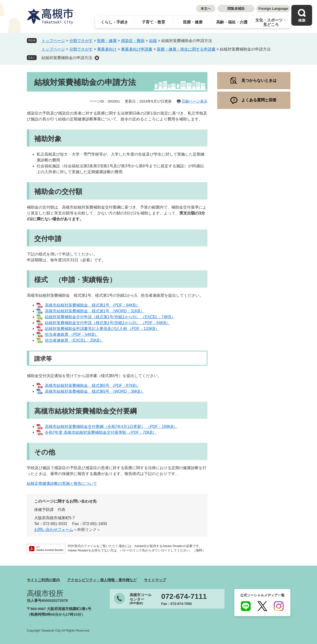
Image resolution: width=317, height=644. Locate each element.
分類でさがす (81, 41)
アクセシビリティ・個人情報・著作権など (102, 580)
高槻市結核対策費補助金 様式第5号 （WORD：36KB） (95, 391)
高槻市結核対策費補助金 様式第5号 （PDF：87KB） (92, 385)
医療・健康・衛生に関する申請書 (186, 49)
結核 (153, 41)
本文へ (206, 9)
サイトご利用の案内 (43, 580)
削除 (97, 58)
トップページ (53, 41)
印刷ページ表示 (195, 101)
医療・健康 (193, 22)
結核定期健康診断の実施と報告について (62, 483)
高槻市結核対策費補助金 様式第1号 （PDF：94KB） (92, 305)
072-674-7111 (184, 596)
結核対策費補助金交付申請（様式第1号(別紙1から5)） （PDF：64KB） (107, 323)
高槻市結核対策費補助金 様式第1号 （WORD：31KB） (95, 311)
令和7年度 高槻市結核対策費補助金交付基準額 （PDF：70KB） (101, 432)
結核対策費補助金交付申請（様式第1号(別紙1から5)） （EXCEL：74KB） (110, 317)
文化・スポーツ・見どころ (271, 22)
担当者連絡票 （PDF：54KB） (72, 334)
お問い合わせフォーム (54, 530)
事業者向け (107, 49)
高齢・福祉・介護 (232, 22)
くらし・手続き (114, 22)
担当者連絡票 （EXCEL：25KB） (74, 340)
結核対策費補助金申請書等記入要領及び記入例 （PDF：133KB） (102, 329)
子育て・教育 (153, 22)
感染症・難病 (133, 41)
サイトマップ (155, 580)
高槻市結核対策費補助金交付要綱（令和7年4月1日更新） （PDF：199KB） (111, 427)
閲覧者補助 (236, 9)
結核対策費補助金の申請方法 (67, 58)
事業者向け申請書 (137, 49)
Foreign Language (273, 9)
